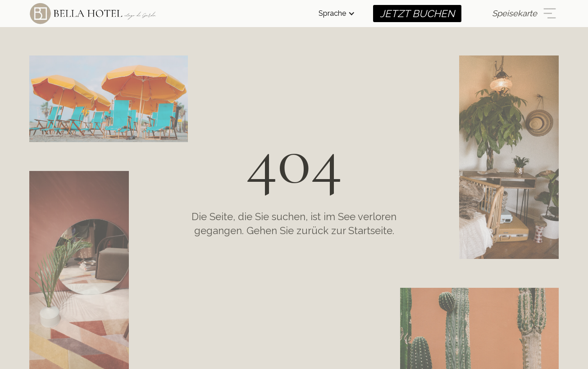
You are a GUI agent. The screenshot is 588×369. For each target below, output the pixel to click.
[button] (337, 14)
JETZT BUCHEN (417, 14)
